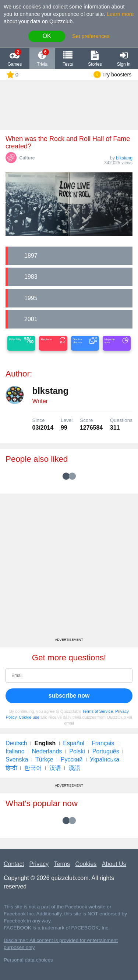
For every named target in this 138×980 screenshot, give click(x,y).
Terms (62, 864)
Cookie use (29, 717)
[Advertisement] (69, 568)
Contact (14, 864)
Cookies (86, 864)
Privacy (39, 864)
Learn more (120, 14)
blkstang (124, 158)
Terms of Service (98, 711)
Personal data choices (28, 960)
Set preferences (91, 36)
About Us (114, 864)
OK (47, 36)
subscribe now (69, 696)
